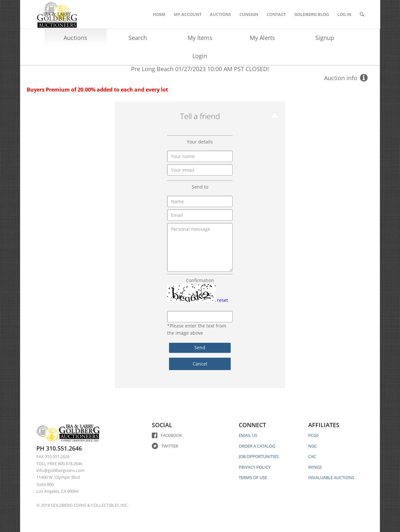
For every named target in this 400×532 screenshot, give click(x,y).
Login (200, 56)
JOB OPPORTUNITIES (259, 456)
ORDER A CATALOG (257, 446)
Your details (200, 142)
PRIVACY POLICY (255, 467)
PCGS (313, 435)
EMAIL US (248, 435)
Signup (325, 38)
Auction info (341, 78)
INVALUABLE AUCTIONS (331, 477)
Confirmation (200, 280)
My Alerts (262, 38)
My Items (200, 38)
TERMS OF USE (253, 477)
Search (138, 38)
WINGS (315, 467)
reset (223, 300)
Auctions (75, 38)
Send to (200, 187)
